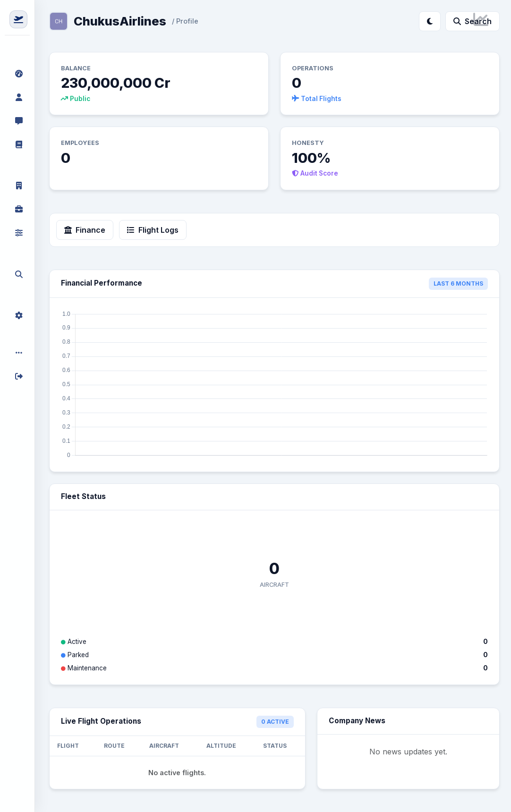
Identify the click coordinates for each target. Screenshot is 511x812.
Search (473, 21)
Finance (85, 230)
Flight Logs (153, 230)
